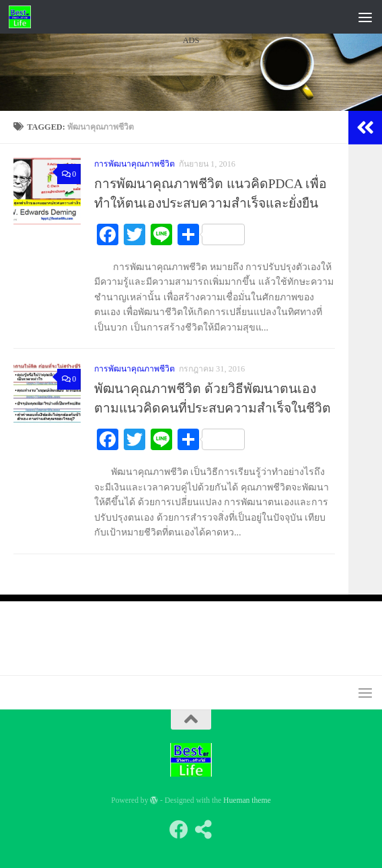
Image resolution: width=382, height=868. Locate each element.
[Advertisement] (191, 174)
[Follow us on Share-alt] (203, 830)
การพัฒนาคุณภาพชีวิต (135, 369)
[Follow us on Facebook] (179, 830)
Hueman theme (247, 800)
